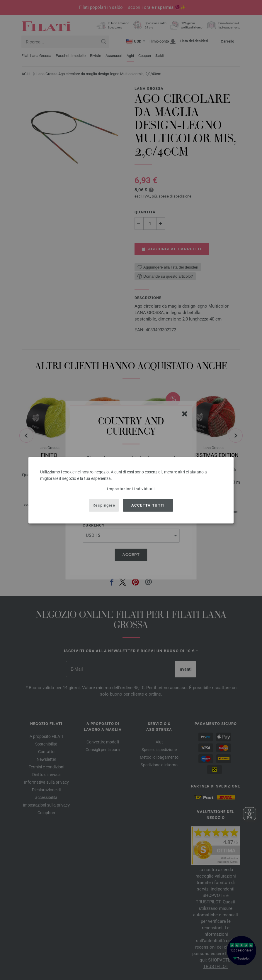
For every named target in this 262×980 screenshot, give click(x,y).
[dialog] (131, 490)
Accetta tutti (148, 505)
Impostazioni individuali (131, 489)
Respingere (104, 505)
